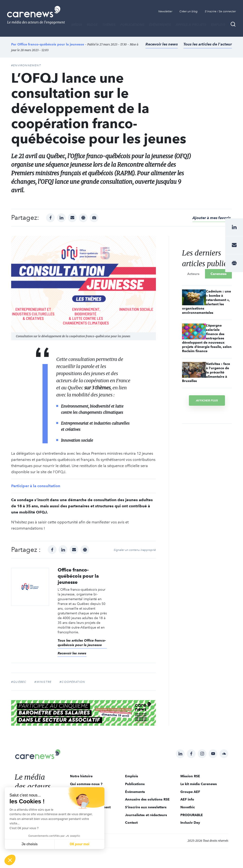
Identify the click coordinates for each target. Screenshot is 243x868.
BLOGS (92, 25)
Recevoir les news (162, 44)
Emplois (218, 25)
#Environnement (26, 65)
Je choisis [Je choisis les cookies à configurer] (30, 844)
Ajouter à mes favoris (212, 218)
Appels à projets (191, 25)
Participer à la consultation (36, 486)
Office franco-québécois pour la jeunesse (51, 44)
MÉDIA (77, 25)
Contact (131, 823)
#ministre (43, 682)
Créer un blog (189, 11)
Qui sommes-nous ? (86, 784)
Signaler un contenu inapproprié (135, 550)
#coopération (72, 682)
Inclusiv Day (190, 823)
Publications (132, 25)
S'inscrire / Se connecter (220, 11)
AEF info (187, 799)
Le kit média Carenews (199, 784)
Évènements (160, 25)
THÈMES (109, 25)
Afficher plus (207, 400)
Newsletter (165, 11)
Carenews (219, 274)
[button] (10, 860)
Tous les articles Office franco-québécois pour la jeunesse (82, 643)
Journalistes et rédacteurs (146, 815)
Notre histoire (81, 776)
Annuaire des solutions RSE (147, 799)
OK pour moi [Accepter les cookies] (80, 844)
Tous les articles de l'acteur (208, 44)
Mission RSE (190, 776)
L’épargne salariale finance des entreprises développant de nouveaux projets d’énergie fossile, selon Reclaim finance (207, 338)
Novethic (188, 807)
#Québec (19, 682)
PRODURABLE (192, 815)
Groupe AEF (190, 792)
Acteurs (193, 274)
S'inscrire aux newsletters (146, 807)
